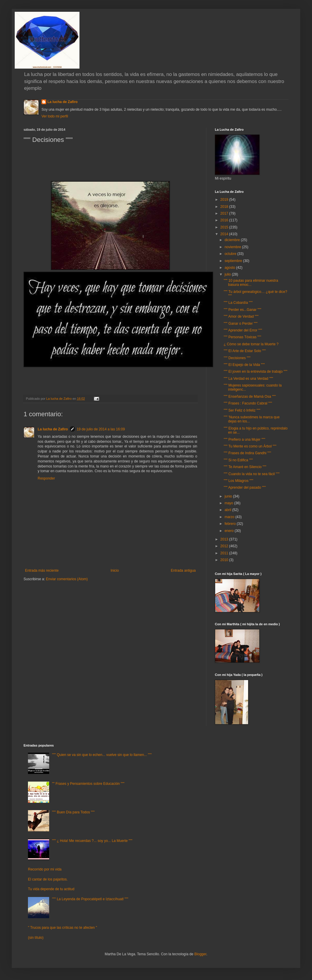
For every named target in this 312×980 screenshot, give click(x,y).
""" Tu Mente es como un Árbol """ (250, 446)
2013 (225, 539)
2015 (225, 227)
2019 (225, 200)
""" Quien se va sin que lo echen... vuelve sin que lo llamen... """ (102, 755)
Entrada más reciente (42, 571)
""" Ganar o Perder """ (241, 324)
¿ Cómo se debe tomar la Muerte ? (251, 344)
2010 (225, 560)
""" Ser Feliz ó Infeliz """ (242, 410)
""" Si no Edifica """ (238, 460)
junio (229, 496)
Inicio (115, 571)
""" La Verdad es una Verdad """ (248, 379)
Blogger (200, 954)
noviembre (233, 247)
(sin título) (36, 938)
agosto (230, 268)
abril (228, 510)
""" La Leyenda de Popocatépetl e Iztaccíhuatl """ (90, 899)
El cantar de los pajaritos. (48, 879)
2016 (225, 220)
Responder (46, 478)
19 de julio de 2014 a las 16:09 (101, 429)
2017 (225, 213)
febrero (231, 524)
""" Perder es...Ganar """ (243, 310)
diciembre (233, 240)
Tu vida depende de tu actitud (51, 889)
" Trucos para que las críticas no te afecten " (63, 928)
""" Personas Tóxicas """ (242, 337)
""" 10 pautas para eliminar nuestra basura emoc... (251, 283)
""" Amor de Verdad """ (241, 316)
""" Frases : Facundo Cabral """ (248, 403)
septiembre (234, 261)
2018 (225, 207)
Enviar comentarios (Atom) (67, 579)
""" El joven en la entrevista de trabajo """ (255, 372)
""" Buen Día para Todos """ (73, 812)
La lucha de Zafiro (63, 102)
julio (228, 274)
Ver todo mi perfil (55, 116)
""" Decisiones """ (237, 358)
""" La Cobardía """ (238, 303)
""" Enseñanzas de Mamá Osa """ (250, 397)
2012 (225, 546)
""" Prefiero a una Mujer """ (244, 440)
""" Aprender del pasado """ (245, 487)
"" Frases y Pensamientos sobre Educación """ (88, 784)
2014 (225, 234)
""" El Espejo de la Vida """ (244, 365)
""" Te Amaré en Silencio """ (245, 467)
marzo (230, 517)
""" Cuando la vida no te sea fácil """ (252, 474)
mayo (229, 503)
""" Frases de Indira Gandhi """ (247, 453)
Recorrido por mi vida (45, 869)
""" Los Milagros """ (238, 481)
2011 (225, 553)
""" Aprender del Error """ (243, 330)
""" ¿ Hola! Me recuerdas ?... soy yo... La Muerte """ (92, 841)
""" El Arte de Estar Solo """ (245, 351)
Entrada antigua (183, 571)
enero (230, 531)
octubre (231, 254)
